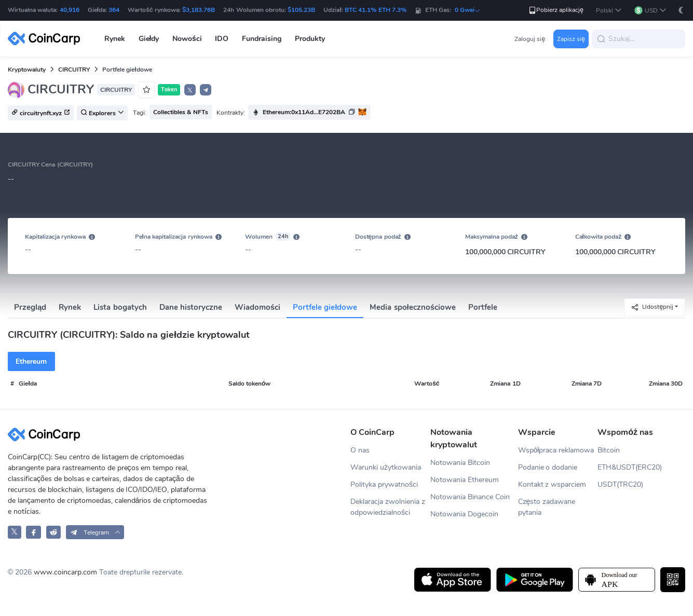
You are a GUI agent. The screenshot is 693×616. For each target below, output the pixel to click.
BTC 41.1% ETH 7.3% (376, 10)
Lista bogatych (120, 307)
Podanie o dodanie (548, 467)
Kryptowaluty (27, 70)
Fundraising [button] (262, 39)
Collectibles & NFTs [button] (181, 112)
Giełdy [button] (149, 39)
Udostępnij (652, 307)
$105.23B (301, 10)
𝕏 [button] (190, 90)
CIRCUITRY (74, 70)
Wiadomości (257, 307)
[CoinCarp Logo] (47, 39)
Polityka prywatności (384, 484)
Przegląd (30, 307)
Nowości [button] (187, 39)
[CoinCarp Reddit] (54, 532)
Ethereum (31, 361)
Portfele (483, 307)
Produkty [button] (310, 39)
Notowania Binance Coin (470, 497)
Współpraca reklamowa (556, 450)
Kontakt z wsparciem (552, 484)
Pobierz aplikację (556, 10)
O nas (360, 450)
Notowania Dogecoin (464, 514)
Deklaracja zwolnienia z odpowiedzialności (388, 507)
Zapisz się (571, 39)
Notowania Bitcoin (460, 463)
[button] (609, 11)
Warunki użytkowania (386, 467)
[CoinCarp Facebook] (33, 532)
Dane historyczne (191, 307)
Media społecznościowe (413, 307)
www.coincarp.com (65, 572)
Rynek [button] (115, 39)
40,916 (70, 10)
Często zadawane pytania (547, 507)
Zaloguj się (530, 39)
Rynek (70, 307)
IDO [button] (222, 39)
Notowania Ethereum (465, 480)
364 (114, 10)
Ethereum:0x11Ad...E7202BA (304, 112)
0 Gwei (468, 10)
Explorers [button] (102, 113)
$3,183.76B (199, 10)
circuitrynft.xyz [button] (41, 113)
